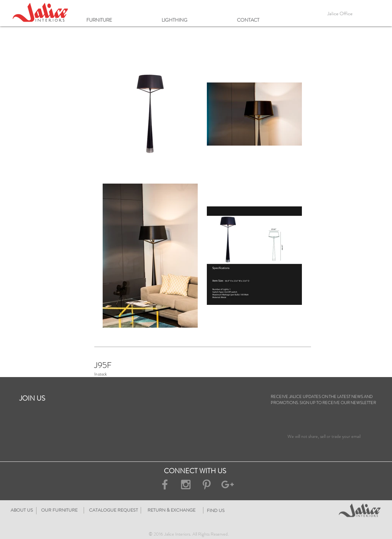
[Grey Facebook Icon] (165, 484)
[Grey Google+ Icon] (228, 484)
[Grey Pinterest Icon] (207, 484)
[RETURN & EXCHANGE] (217, 510)
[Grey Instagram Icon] (186, 484)
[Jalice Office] (340, 14)
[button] (120, 20)
